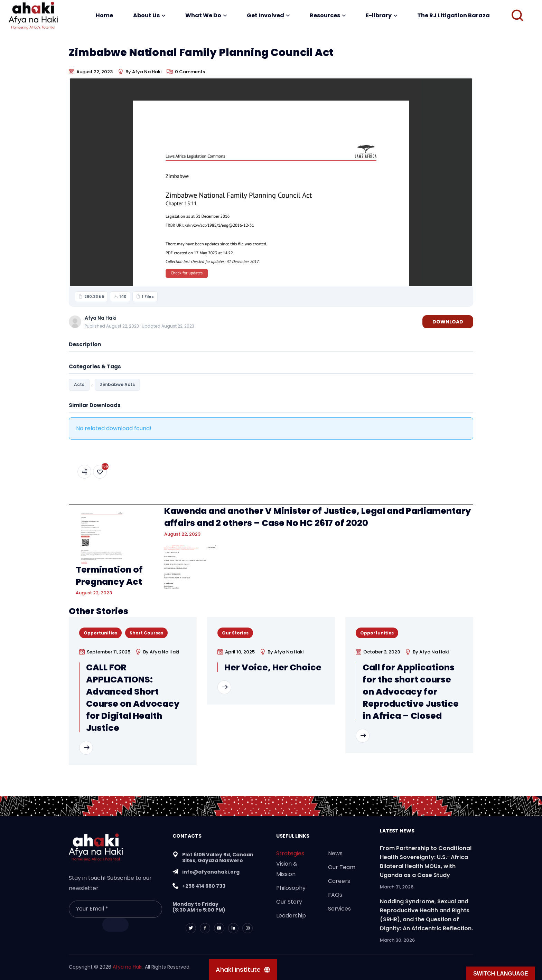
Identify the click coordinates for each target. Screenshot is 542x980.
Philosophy (291, 888)
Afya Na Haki (147, 72)
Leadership (291, 916)
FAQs (335, 895)
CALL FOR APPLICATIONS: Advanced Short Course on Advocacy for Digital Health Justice (133, 698)
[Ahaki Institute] (243, 970)
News (335, 853)
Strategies (290, 853)
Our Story (289, 902)
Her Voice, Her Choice (273, 667)
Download (448, 322)
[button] (517, 16)
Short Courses (146, 633)
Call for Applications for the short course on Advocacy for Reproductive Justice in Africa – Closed (411, 692)
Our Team (342, 867)
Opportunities (100, 633)
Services (339, 909)
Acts (79, 384)
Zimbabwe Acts (117, 384)
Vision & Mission (287, 869)
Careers (339, 881)
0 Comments (190, 72)
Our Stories (235, 633)
